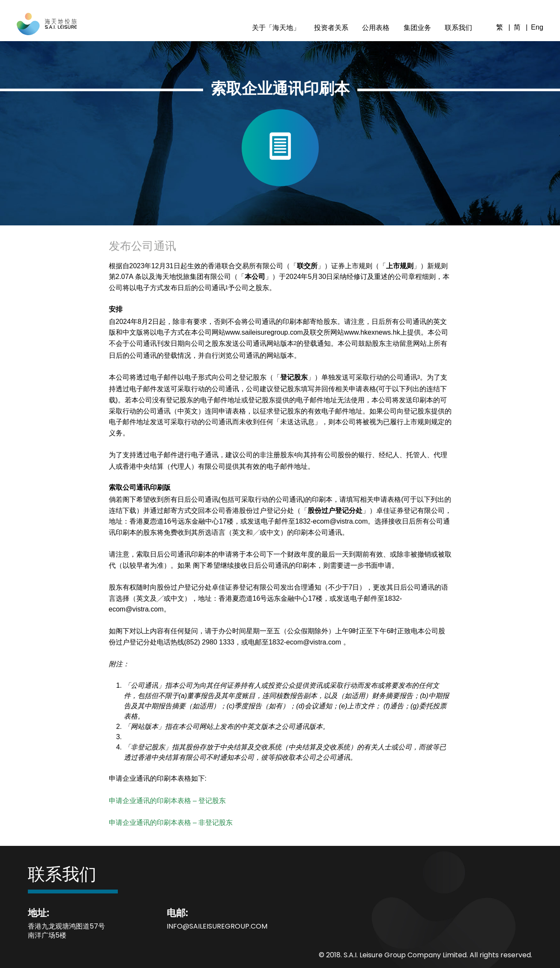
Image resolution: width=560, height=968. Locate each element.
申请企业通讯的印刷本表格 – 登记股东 (168, 801)
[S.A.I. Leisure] (47, 30)
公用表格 (376, 28)
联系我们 (458, 28)
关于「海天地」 (276, 28)
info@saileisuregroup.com (217, 926)
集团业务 (417, 28)
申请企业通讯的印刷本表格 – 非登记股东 (171, 823)
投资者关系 (331, 28)
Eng (537, 27)
